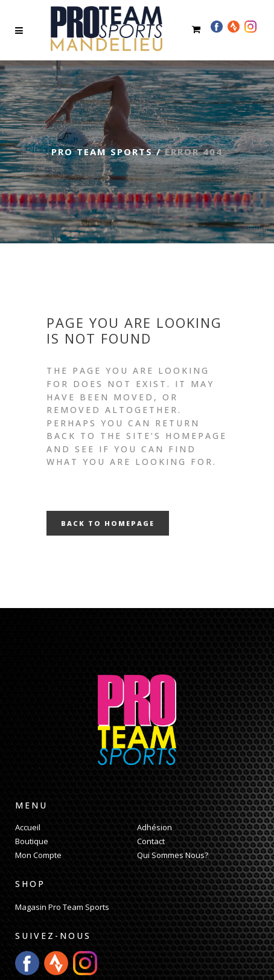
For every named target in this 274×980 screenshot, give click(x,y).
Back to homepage (108, 523)
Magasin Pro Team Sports (62, 907)
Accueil (28, 827)
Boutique (32, 841)
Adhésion (155, 827)
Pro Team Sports (102, 152)
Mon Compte (38, 855)
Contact (151, 841)
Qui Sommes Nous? (173, 855)
